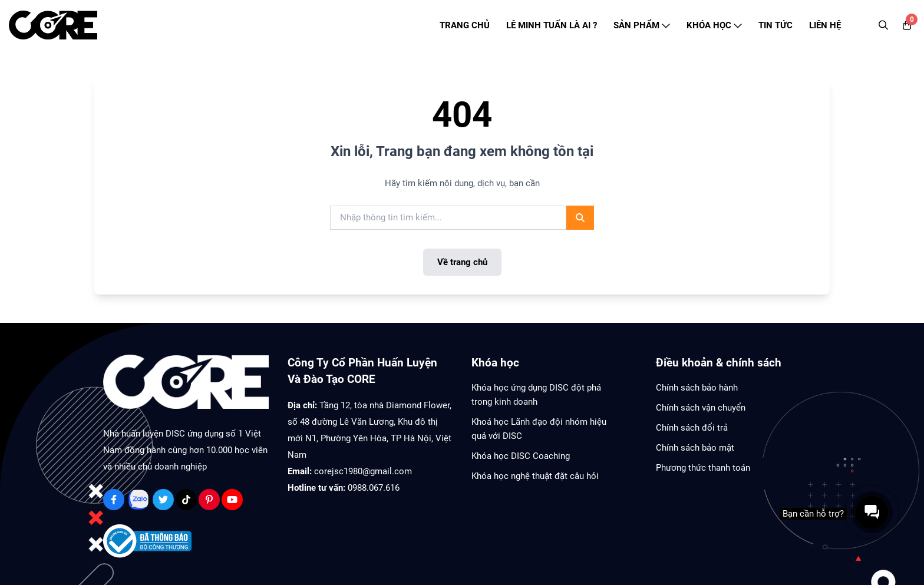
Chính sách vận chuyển (701, 408)
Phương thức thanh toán (703, 468)
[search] (448, 218)
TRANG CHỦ (465, 25)
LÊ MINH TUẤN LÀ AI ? (552, 25)
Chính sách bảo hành (697, 388)
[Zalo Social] (138, 500)
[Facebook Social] (114, 500)
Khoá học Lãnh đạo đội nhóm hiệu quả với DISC (539, 429)
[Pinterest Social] (209, 500)
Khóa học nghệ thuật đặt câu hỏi (535, 476)
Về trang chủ (462, 262)
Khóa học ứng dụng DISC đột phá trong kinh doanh (536, 395)
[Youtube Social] (232, 500)
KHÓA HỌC (714, 25)
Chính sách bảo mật (695, 448)
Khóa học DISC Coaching (521, 456)
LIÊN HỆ (825, 25)
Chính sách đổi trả (692, 428)
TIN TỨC (775, 25)
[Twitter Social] (163, 500)
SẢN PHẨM (642, 25)
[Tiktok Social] (186, 500)
